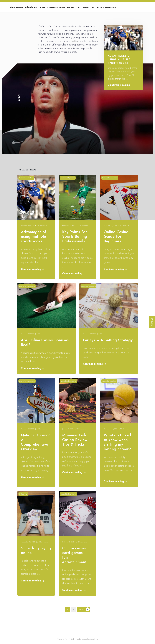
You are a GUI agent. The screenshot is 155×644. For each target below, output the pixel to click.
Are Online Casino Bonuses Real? (45, 342)
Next (81, 609)
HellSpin (75, 41)
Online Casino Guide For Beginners (116, 236)
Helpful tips (74, 7)
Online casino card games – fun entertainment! (75, 555)
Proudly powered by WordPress (87, 639)
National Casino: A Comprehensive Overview (35, 442)
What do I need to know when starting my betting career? (117, 442)
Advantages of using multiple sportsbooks (120, 59)
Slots (86, 7)
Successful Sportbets (104, 7)
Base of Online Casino (53, 7)
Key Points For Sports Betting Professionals (75, 236)
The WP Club (70, 639)
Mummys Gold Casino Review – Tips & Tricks (77, 440)
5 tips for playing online (36, 550)
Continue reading (121, 85)
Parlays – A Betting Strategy (108, 340)
